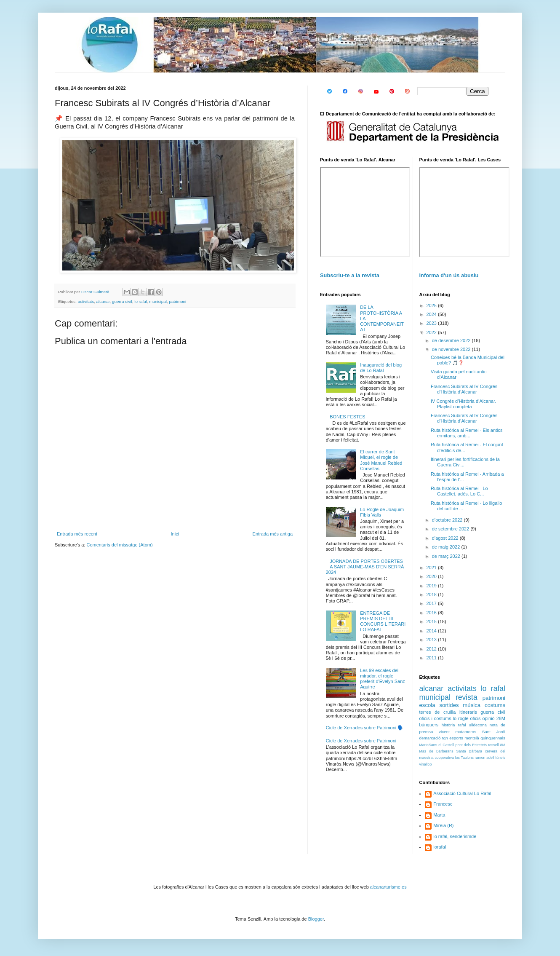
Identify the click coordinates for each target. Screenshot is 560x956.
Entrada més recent (77, 534)
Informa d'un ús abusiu (449, 275)
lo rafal (141, 301)
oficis (475, 718)
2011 (432, 658)
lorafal (440, 847)
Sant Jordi (494, 732)
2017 (432, 603)
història (448, 725)
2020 (432, 576)
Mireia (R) (443, 825)
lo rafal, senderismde (455, 836)
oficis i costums (435, 718)
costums (495, 705)
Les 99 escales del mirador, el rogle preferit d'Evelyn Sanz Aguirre (383, 679)
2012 (432, 649)
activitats (86, 301)
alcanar (103, 301)
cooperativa (444, 758)
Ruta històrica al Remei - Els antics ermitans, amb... (467, 433)
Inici (175, 534)
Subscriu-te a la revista (350, 275)
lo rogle (461, 718)
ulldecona (478, 725)
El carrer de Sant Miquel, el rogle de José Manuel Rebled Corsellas (381, 460)
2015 (432, 621)
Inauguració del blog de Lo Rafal (381, 368)
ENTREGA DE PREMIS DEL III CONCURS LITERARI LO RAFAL (383, 621)
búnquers (429, 725)
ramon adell (485, 758)
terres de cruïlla (438, 712)
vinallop (426, 764)
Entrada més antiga (273, 534)
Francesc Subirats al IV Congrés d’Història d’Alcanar (464, 389)
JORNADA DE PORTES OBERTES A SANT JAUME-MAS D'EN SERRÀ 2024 (365, 567)
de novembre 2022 (452, 349)
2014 (432, 631)
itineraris (468, 712)
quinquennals (493, 738)
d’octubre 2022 (448, 520)
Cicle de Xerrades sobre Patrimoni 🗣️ (365, 728)
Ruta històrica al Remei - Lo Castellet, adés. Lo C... (459, 491)
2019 (432, 586)
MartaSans (428, 745)
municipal (158, 301)
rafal (462, 725)
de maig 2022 (447, 547)
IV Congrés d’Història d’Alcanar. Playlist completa (463, 404)
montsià (472, 738)
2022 (432, 332)
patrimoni (178, 301)
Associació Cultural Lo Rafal (462, 793)
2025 (432, 305)
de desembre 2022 (452, 340)
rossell (493, 745)
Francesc (443, 804)
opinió (488, 718)
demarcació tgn (434, 738)
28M (501, 718)
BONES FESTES (347, 417)
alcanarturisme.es (388, 887)
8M (503, 745)
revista (467, 697)
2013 (432, 640)
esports (456, 738)
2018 (432, 594)
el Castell (446, 745)
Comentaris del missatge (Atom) (119, 545)
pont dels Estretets (471, 745)
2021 (432, 568)
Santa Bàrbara (469, 751)
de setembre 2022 (451, 529)
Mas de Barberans (436, 751)
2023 (432, 323)
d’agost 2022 (446, 538)
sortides (449, 705)
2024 (432, 314)
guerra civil (122, 301)
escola (427, 705)
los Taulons (464, 758)
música (472, 705)
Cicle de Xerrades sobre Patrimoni (361, 741)
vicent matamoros (457, 732)
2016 (432, 613)
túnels (500, 758)
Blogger (316, 919)
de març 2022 (447, 556)
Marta (439, 815)
